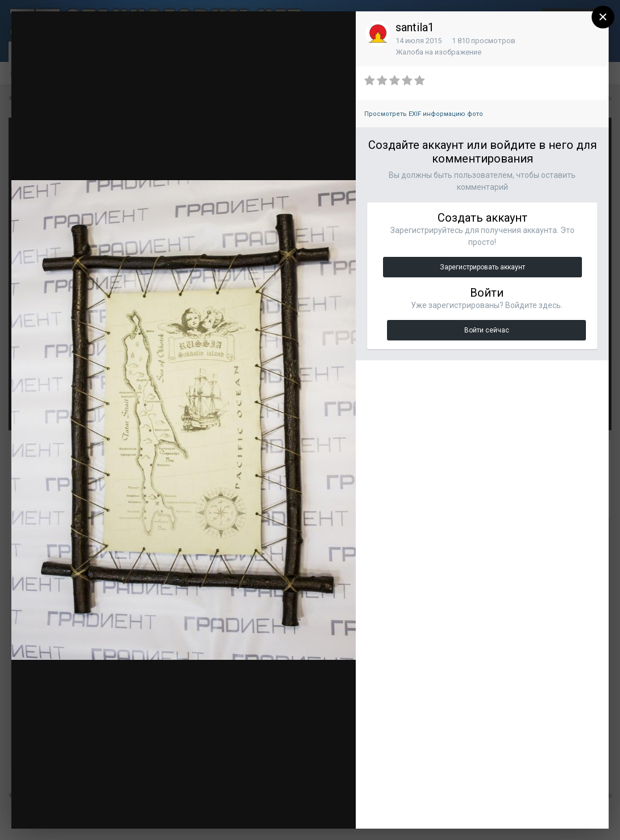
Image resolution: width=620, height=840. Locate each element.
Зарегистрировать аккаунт (482, 267)
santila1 (415, 27)
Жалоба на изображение (438, 52)
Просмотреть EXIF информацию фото (424, 114)
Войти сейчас (487, 330)
